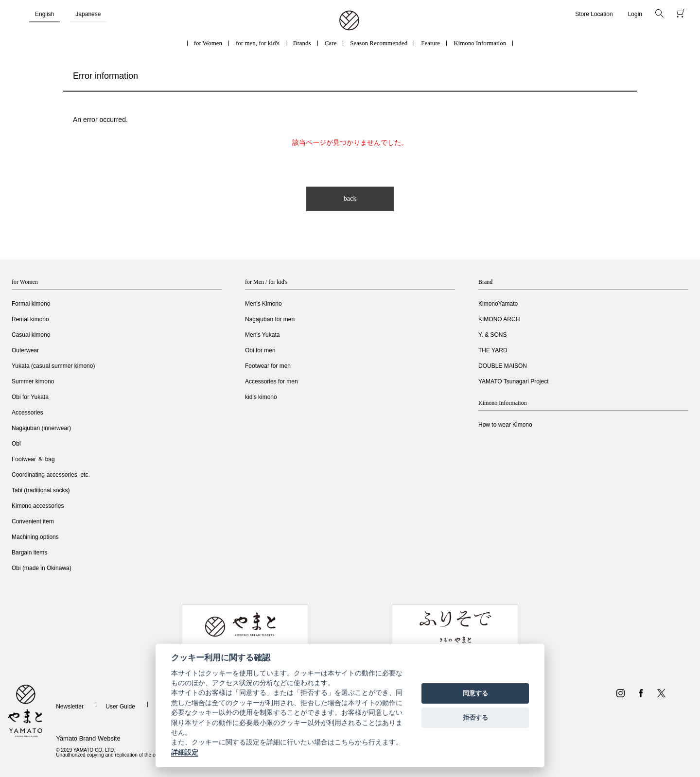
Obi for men (260, 350)
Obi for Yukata (30, 397)
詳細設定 (185, 752)
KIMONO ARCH (499, 319)
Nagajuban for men (270, 319)
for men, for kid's (258, 43)
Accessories (27, 413)
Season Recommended (379, 43)
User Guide (120, 707)
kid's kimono (261, 397)
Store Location (594, 14)
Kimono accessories (38, 506)
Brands (302, 43)
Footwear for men (268, 366)
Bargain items (29, 553)
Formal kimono (31, 304)
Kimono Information (480, 43)
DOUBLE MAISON (503, 366)
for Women (208, 43)
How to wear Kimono (505, 425)
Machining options (35, 537)
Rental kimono (30, 319)
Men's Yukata (262, 335)
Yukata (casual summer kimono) (53, 366)
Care (331, 43)
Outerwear (25, 350)
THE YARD (493, 350)
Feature (430, 43)
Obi (16, 444)
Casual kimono (31, 335)
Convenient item (33, 521)
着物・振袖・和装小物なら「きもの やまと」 (349, 21)
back (350, 199)
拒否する (475, 717)
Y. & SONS (492, 335)
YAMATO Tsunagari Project (514, 381)
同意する (475, 693)
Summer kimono (33, 381)
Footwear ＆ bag (33, 459)
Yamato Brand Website (88, 738)
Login (635, 14)
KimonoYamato (498, 304)
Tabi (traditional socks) (41, 490)
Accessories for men (271, 381)
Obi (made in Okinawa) (42, 568)
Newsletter (70, 707)
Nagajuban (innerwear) (41, 428)
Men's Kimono (263, 304)
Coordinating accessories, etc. (51, 475)
